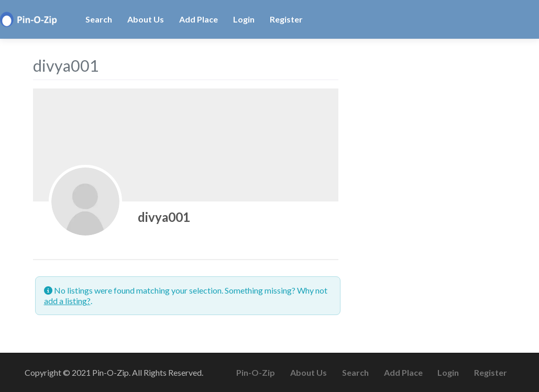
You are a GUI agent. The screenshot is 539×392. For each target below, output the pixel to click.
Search (99, 19)
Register (286, 19)
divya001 (164, 217)
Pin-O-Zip (256, 372)
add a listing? (67, 301)
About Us (146, 19)
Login (244, 19)
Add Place (199, 19)
